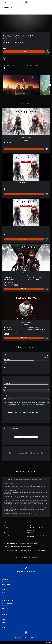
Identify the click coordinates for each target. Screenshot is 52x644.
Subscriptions (24, 12)
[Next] (50, 85)
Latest (3, 12)
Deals (17, 12)
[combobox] (26, 383)
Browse (31, 12)
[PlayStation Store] (7, 7)
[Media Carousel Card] (21, 85)
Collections (10, 12)
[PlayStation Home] (26, 2)
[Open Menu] (2, 2)
